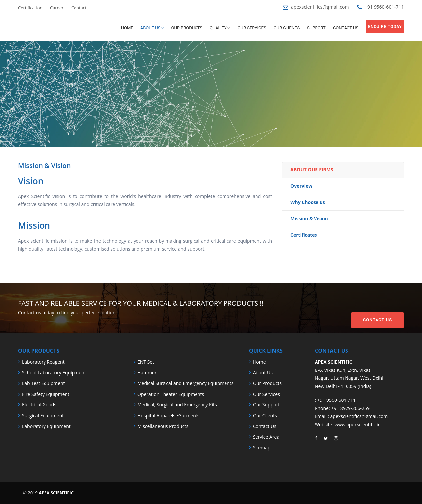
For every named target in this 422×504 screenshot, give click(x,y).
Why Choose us (308, 202)
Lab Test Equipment (44, 383)
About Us (263, 373)
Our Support (266, 405)
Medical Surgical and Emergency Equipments (185, 383)
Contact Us (377, 307)
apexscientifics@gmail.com (319, 7)
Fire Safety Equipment (46, 394)
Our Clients (287, 28)
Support (316, 28)
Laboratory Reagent (43, 362)
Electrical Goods (39, 405)
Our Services (252, 28)
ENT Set (146, 362)
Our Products (187, 28)
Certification (30, 8)
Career (57, 8)
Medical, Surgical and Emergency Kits (177, 405)
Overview (301, 186)
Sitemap (262, 447)
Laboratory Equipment (46, 426)
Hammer (147, 373)
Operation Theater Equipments (171, 394)
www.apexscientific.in (358, 424)
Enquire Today (385, 27)
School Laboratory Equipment (54, 373)
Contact (79, 8)
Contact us (346, 28)
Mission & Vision (309, 218)
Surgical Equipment (43, 415)
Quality (218, 28)
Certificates (304, 235)
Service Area (266, 437)
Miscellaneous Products (163, 426)
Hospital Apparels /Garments (169, 415)
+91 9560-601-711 (336, 400)
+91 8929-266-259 (350, 408)
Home (127, 28)
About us (151, 28)
